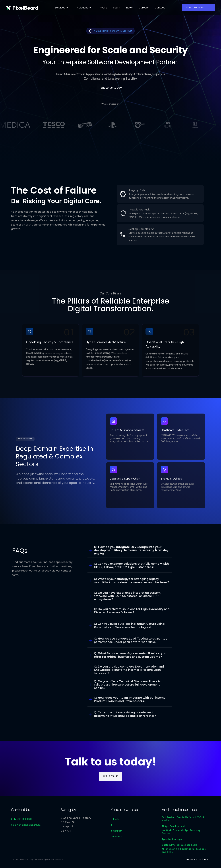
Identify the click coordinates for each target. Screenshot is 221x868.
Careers (144, 8)
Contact (160, 8)
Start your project (198, 8)
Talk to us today (110, 88)
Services (60, 8)
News (129, 8)
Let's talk (110, 783)
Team (116, 8)
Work (104, 8)
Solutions (83, 8)
